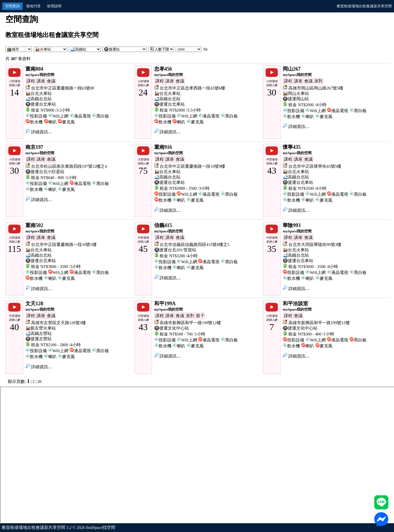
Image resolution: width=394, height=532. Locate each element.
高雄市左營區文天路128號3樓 (58, 323)
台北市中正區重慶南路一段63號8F (63, 88)
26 (40, 381)
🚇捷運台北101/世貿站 (175, 250)
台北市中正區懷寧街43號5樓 (315, 166)
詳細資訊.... (39, 132)
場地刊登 (33, 6)
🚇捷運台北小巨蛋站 (45, 172)
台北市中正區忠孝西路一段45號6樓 (192, 88)
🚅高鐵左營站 (39, 333)
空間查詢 (12, 6)
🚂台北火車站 (39, 93)
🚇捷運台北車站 (41, 104)
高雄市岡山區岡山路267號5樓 (316, 88)
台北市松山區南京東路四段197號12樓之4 (69, 166)
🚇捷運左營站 (39, 339)
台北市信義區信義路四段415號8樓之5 (194, 245)
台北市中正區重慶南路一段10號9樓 (192, 166)
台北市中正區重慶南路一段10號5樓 (64, 245)
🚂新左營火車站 (41, 328)
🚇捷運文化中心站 (172, 328)
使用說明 (54, 6)
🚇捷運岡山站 (296, 99)
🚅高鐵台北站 (39, 99)
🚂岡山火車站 (296, 93)
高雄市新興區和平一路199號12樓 (190, 323)
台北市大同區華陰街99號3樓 (315, 245)
